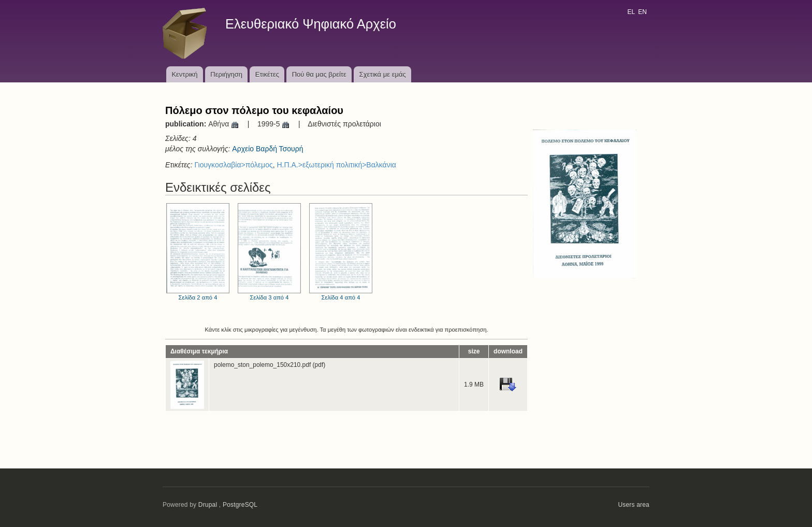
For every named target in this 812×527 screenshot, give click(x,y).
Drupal (208, 505)
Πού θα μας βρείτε (319, 74)
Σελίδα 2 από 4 (198, 252)
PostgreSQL (240, 505)
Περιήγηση (226, 74)
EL (631, 12)
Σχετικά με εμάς (383, 74)
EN (642, 12)
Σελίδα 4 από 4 (341, 252)
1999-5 (274, 124)
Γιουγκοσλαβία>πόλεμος (233, 165)
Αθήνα (224, 124)
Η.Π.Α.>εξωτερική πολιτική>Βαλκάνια (336, 165)
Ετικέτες (267, 74)
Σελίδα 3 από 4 (269, 252)
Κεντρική (184, 74)
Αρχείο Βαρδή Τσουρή (267, 149)
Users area (634, 505)
